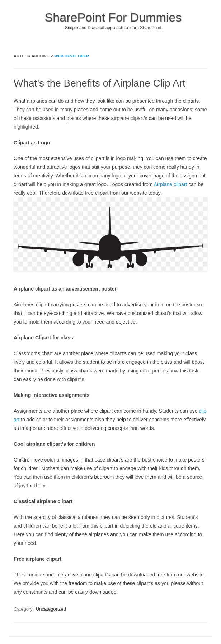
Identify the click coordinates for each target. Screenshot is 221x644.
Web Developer (72, 56)
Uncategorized (51, 609)
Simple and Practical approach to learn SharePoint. (114, 28)
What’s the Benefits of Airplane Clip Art (100, 83)
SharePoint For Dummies (113, 17)
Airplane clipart (171, 184)
